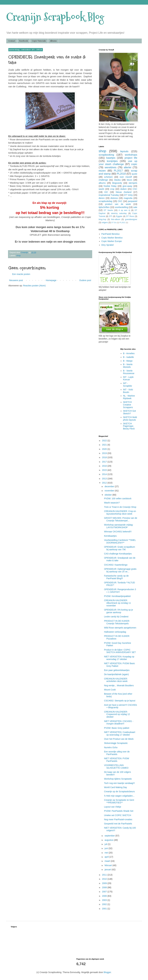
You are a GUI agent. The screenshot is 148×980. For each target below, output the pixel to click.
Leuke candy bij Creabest (116, 617)
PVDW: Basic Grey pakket (117, 728)
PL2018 (121, 174)
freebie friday (110, 186)
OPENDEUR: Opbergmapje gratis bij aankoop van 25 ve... (120, 570)
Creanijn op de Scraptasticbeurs (119, 791)
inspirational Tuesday (109, 195)
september (110, 836)
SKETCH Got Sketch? (129, 412)
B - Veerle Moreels (128, 366)
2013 (105, 479)
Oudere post (85, 280)
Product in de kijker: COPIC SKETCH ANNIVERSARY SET (120, 651)
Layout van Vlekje (113, 807)
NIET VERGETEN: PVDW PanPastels (117, 760)
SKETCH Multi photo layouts (130, 419)
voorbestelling (121, 207)
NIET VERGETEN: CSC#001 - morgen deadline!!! (119, 722)
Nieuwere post (16, 280)
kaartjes (111, 158)
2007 (105, 892)
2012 (105, 483)
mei (107, 853)
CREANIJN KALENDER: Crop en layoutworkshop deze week (120, 512)
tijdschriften (104, 207)
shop (18, 256)
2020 (105, 449)
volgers (105, 223)
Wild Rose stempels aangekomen (120, 628)
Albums (53, 41)
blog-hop (102, 219)
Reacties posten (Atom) (34, 286)
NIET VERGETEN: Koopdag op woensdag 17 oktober (119, 658)
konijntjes (112, 161)
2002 (105, 904)
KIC (106, 192)
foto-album (116, 219)
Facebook (24, 41)
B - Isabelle (128, 357)
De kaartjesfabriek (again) (116, 674)
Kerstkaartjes (110, 536)
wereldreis (111, 167)
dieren (102, 198)
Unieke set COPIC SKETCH (118, 815)
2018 (105, 457)
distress (114, 198)
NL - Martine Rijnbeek (129, 397)
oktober (108, 495)
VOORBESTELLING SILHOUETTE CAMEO (116, 767)
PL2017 (118, 171)
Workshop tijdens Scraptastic (118, 779)
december (110, 486)
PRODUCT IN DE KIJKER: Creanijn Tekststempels (117, 622)
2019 (105, 453)
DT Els (114, 223)
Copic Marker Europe (112, 241)
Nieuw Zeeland (124, 192)
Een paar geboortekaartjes (117, 670)
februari (108, 865)
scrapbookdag (105, 201)
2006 (105, 896)
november (110, 491)
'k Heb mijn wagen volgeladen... (119, 796)
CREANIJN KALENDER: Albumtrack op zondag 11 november (117, 603)
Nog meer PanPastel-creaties (118, 819)
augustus (109, 840)
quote (135, 174)
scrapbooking (106, 155)
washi (101, 189)
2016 (105, 466)
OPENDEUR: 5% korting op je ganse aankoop (119, 611)
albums (102, 183)
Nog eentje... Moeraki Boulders (119, 685)
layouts (124, 151)
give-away (127, 186)
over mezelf (126, 177)
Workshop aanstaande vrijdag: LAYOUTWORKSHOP (119, 526)
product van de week (118, 204)
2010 (105, 879)
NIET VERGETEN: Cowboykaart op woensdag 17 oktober (120, 733)
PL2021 (122, 223)
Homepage (51, 280)
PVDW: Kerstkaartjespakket (117, 596)
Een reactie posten (21, 274)
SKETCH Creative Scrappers (128, 405)
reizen (102, 171)
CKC (120, 201)
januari (108, 870)
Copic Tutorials (39, 41)
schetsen (108, 177)
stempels (133, 183)
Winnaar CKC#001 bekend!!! (118, 532)
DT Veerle (108, 210)
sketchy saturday (119, 213)
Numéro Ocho (111, 747)
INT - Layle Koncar (128, 378)
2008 (105, 887)
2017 (105, 462)
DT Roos (130, 216)
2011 (105, 875)
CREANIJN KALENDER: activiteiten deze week (116, 680)
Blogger (107, 972)
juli (106, 844)
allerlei (128, 167)
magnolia (128, 198)
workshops (131, 155)
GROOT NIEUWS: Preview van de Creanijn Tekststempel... (121, 519)
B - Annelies (129, 353)
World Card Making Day (115, 787)
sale (135, 207)
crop (112, 189)
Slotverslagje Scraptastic (116, 743)
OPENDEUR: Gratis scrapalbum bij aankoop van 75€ (120, 548)
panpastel (133, 201)
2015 (105, 470)
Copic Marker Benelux (112, 238)
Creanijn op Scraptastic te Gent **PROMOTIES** (119, 801)
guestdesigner (131, 219)
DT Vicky (128, 195)
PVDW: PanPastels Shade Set (119, 811)
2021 (105, 445)
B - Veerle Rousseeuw (129, 372)
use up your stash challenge (118, 163)
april (107, 857)
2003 (105, 900)
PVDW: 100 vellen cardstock (118, 498)
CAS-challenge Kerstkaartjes (118, 554)
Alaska (117, 180)
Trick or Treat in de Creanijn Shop (120, 507)
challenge (103, 180)
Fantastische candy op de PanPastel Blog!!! (116, 577)
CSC (135, 189)
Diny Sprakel (108, 245)
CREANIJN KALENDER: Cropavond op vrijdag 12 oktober (117, 714)
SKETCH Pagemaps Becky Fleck (129, 426)
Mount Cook (110, 690)
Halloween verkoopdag (115, 632)
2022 (105, 441)
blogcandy (117, 183)
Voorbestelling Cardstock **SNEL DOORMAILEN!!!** (120, 541)
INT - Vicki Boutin (128, 391)
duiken (123, 189)
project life (131, 158)
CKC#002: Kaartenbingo (116, 565)
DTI (111, 216)
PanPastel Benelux (111, 234)
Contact (12, 41)
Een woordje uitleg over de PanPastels (117, 753)
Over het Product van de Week (119, 739)
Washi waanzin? (112, 503)
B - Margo (128, 361)
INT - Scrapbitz (127, 385)
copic (134, 164)
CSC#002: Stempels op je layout (120, 701)
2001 (105, 909)
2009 (105, 883)
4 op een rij (124, 210)
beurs (129, 180)
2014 (105, 474)
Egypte (119, 216)
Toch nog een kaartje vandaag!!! (119, 783)
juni (107, 848)
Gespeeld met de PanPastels (118, 824)
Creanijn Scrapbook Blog (55, 17)
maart (108, 861)
